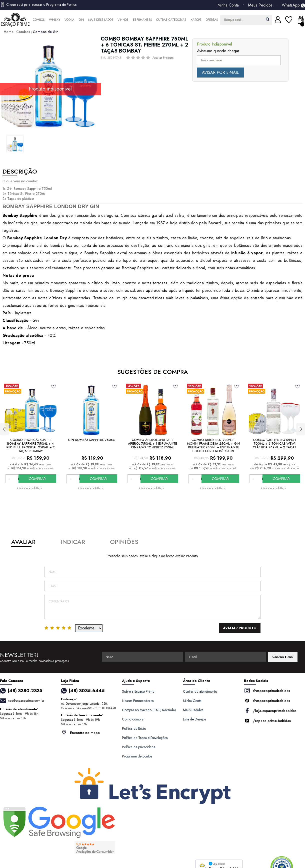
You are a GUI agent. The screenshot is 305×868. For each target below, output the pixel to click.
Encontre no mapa (80, 733)
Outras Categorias (171, 20)
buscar (268, 19)
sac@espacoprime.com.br (26, 701)
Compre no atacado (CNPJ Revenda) (149, 710)
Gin (81, 20)
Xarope (196, 20)
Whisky (55, 20)
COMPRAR (42, 479)
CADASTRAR (283, 657)
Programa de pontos (137, 756)
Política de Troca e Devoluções (145, 738)
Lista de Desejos (194, 719)
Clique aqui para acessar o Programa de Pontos (38, 5)
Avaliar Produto (163, 58)
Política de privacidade (139, 747)
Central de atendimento (200, 691)
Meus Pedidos (260, 5)
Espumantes (142, 20)
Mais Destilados (101, 20)
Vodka (69, 20)
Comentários (152, 607)
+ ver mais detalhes (29, 488)
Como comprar (133, 719)
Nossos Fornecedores (138, 701)
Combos (39, 20)
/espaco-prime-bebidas (267, 721)
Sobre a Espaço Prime (138, 691)
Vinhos (123, 20)
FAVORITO (53, 386)
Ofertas (212, 20)
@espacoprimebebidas (267, 691)
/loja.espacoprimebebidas (270, 711)
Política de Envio (134, 728)
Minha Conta (228, 5)
